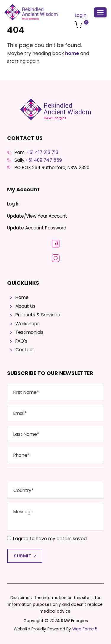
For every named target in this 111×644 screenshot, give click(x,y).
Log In (13, 204)
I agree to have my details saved (47, 539)
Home (22, 297)
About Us (25, 306)
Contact (25, 350)
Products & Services (38, 315)
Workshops (28, 324)
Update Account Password (37, 228)
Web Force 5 (85, 629)
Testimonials (29, 332)
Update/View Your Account (37, 216)
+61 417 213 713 (42, 152)
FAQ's (21, 341)
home (72, 53)
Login (81, 15)
